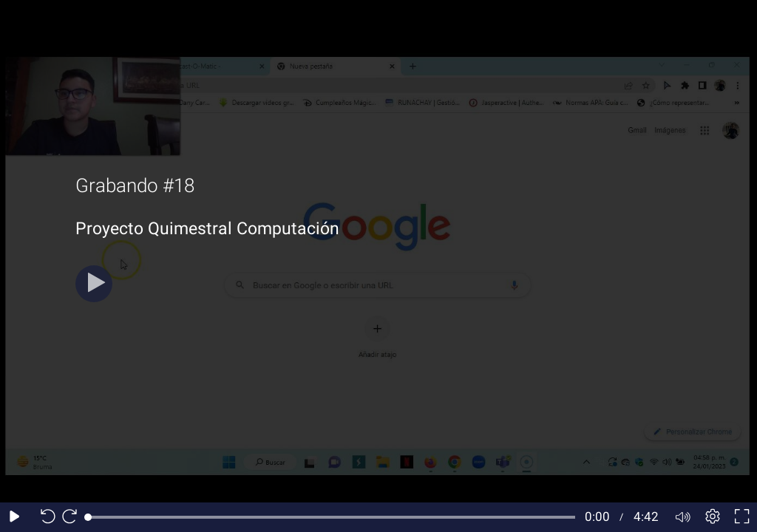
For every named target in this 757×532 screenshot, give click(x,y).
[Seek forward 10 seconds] (73, 517)
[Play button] (94, 284)
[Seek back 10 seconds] (44, 517)
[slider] (332, 517)
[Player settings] (713, 517)
